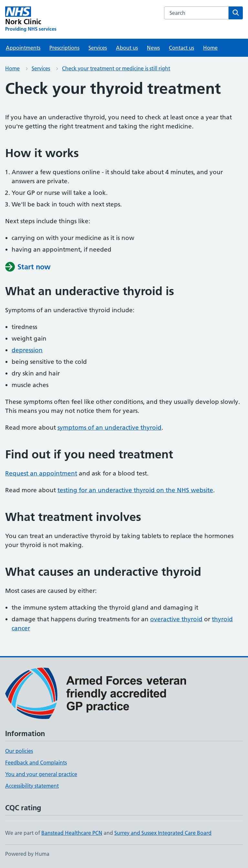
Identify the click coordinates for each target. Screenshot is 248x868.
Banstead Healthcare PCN (72, 833)
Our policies (19, 751)
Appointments (23, 48)
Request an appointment (41, 473)
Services (98, 48)
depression (27, 350)
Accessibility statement (32, 786)
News (153, 48)
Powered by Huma (27, 854)
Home (210, 48)
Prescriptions (64, 48)
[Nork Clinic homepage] (31, 19)
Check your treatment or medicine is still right (116, 68)
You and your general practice (41, 774)
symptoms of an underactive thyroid (109, 428)
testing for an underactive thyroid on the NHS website (135, 490)
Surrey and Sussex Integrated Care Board (163, 833)
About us (127, 48)
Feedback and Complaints (36, 763)
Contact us (181, 48)
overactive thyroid (176, 619)
